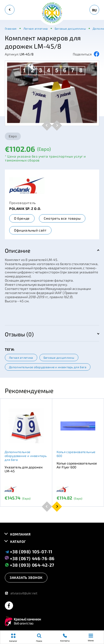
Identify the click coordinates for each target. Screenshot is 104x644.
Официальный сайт (30, 230)
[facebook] (9, 606)
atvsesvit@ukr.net (21, 593)
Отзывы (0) (19, 334)
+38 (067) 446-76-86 (30, 558)
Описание (18, 250)
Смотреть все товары (62, 218)
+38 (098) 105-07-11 (29, 552)
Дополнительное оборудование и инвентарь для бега (48, 367)
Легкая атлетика (21, 358)
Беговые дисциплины (59, 358)
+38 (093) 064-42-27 (30, 565)
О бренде (22, 218)
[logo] (52, 13)
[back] (10, 10)
